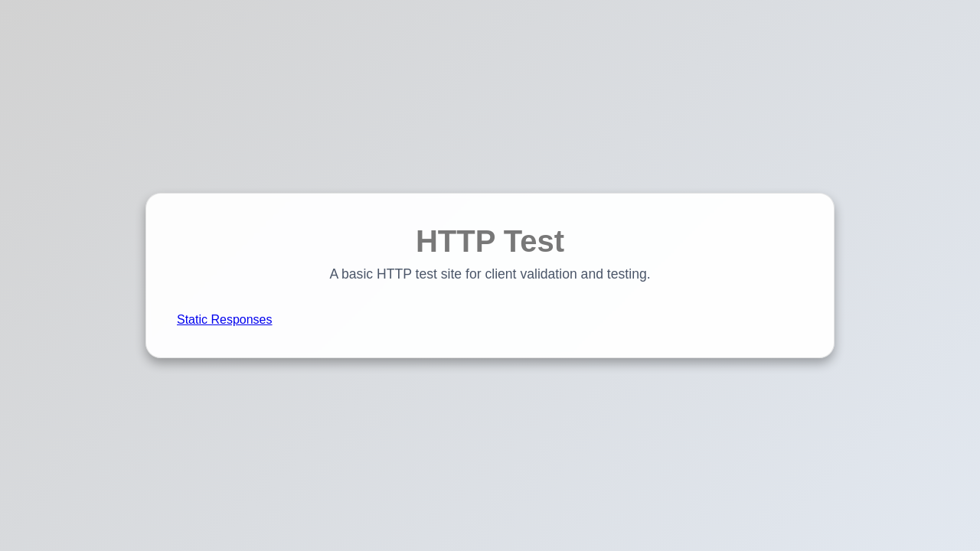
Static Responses (225, 320)
